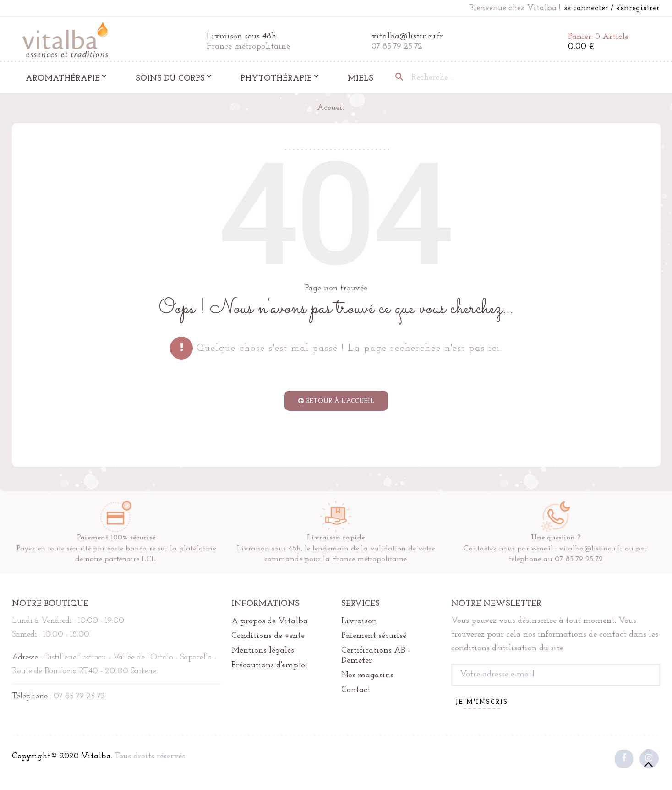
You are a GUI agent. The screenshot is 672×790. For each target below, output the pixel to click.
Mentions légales (263, 651)
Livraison (359, 621)
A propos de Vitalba (270, 621)
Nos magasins (367, 675)
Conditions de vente (268, 636)
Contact (356, 690)
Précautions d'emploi (270, 665)
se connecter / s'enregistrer (612, 8)
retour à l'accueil (336, 401)
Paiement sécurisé (374, 636)
